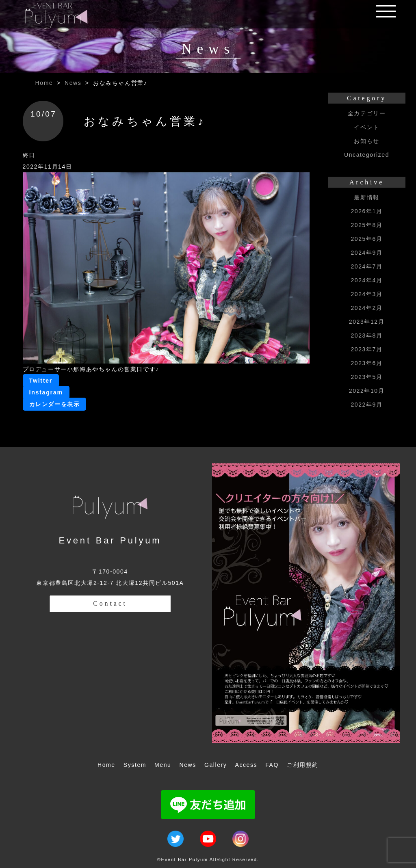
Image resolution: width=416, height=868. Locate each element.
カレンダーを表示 (55, 404)
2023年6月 (366, 363)
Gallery (216, 765)
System (135, 765)
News (73, 83)
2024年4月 (366, 280)
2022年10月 (367, 391)
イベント (366, 127)
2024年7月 (366, 266)
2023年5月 (366, 377)
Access (246, 765)
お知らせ (366, 141)
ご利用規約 (303, 765)
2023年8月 (366, 336)
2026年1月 (366, 211)
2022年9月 (366, 405)
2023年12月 (367, 322)
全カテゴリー (367, 113)
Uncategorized (367, 155)
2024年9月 (366, 253)
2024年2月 (366, 308)
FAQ (272, 765)
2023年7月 (366, 349)
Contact (110, 603)
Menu (163, 765)
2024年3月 (366, 294)
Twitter (41, 381)
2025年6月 (366, 239)
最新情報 (366, 197)
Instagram (46, 392)
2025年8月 (366, 225)
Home (44, 83)
